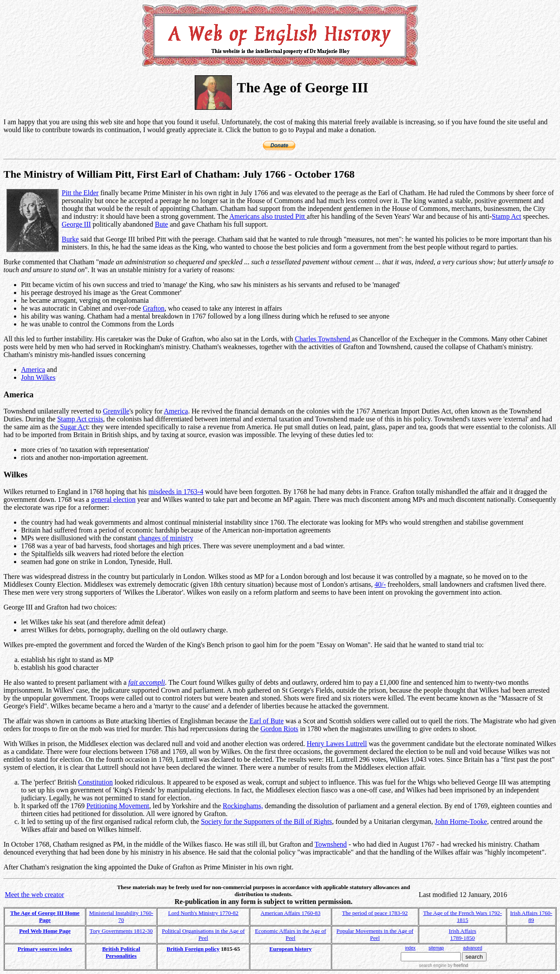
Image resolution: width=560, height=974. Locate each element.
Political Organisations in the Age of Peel (203, 934)
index (410, 948)
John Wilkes (38, 377)
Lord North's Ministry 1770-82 (203, 913)
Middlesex (18, 584)
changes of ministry (166, 538)
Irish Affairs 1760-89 (531, 916)
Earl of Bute (266, 721)
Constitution (96, 782)
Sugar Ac (73, 427)
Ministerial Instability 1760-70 (121, 916)
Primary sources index (45, 949)
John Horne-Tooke (461, 822)
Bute (161, 224)
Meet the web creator (34, 895)
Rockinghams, (243, 806)
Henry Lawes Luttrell (337, 744)
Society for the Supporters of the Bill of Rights (266, 822)
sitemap (436, 948)
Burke (70, 239)
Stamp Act (506, 216)
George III (76, 224)
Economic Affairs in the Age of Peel (291, 934)
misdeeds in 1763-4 (176, 492)
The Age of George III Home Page (45, 916)
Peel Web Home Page (45, 931)
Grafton (154, 308)
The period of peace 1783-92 (375, 913)
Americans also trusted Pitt (268, 216)
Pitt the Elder (80, 193)
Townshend (331, 844)
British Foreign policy (193, 949)
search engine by (444, 965)
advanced (473, 948)
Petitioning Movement (118, 806)
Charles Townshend (323, 339)
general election (113, 499)
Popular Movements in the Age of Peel (375, 934)
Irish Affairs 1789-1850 (463, 934)
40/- (380, 584)
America (33, 370)
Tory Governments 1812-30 (121, 931)
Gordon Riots (279, 729)
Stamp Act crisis (80, 419)
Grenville (116, 411)
